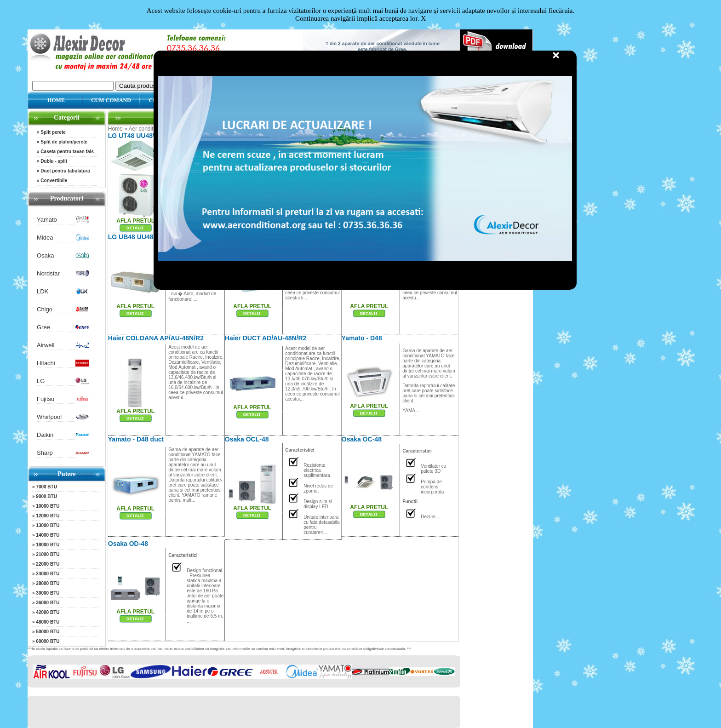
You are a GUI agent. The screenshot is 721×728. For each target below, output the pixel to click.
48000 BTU (48, 622)
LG (41, 381)
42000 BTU (48, 612)
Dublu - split (54, 161)
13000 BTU (48, 525)
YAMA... (411, 410)
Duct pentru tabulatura (65, 171)
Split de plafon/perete (64, 142)
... (205, 593)
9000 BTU (46, 496)
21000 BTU (48, 554)
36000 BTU (48, 603)
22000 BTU (48, 564)
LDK (43, 291)
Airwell (46, 345)
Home (115, 129)
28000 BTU (48, 583)
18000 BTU (48, 545)
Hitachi (46, 363)
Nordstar (48, 273)
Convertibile (54, 181)
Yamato (47, 220)
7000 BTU (46, 487)
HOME (56, 100)
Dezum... (430, 517)
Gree (43, 327)
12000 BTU (48, 516)
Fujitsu (46, 399)
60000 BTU (48, 641)
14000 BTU (48, 535)
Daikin (45, 435)
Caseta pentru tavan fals (67, 152)
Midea (45, 238)
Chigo (45, 309)
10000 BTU (48, 506)
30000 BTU (48, 593)
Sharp (45, 453)
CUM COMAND (111, 100)
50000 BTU (48, 632)
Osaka (46, 255)
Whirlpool (49, 417)
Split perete (53, 132)
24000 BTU (48, 574)
